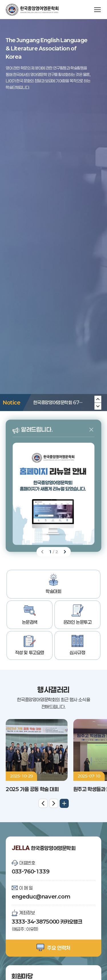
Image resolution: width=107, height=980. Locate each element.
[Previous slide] (98, 406)
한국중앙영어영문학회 (32, 10)
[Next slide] (98, 399)
